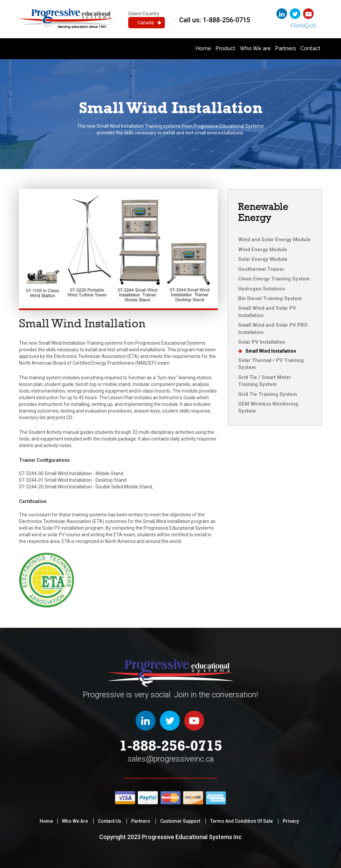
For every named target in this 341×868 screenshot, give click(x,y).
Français (303, 26)
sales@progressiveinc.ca (171, 759)
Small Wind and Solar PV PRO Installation (273, 329)
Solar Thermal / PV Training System (271, 364)
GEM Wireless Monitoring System (268, 407)
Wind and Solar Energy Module (274, 240)
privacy (291, 821)
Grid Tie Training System (268, 394)
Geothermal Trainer (261, 269)
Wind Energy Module (263, 250)
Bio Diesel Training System (270, 298)
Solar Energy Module (263, 259)
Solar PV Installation (262, 342)
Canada (150, 23)
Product (225, 48)
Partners (286, 48)
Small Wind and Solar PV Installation (267, 312)
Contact (310, 48)
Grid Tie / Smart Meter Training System (265, 381)
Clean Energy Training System (274, 279)
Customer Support (180, 821)
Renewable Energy (263, 212)
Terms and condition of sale (241, 821)
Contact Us (110, 821)
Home (203, 48)
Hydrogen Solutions (262, 289)
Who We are (255, 48)
